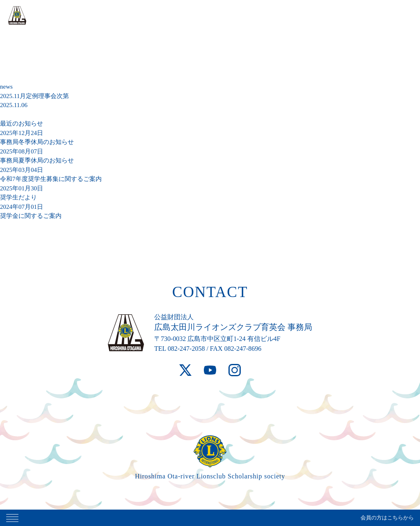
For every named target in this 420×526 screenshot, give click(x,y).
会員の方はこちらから (387, 518)
